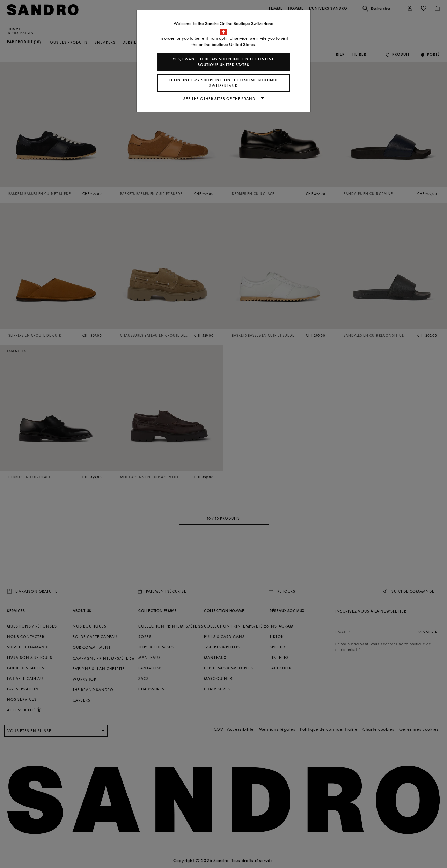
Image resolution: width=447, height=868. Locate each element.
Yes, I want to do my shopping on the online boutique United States (223, 62)
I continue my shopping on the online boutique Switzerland (224, 83)
